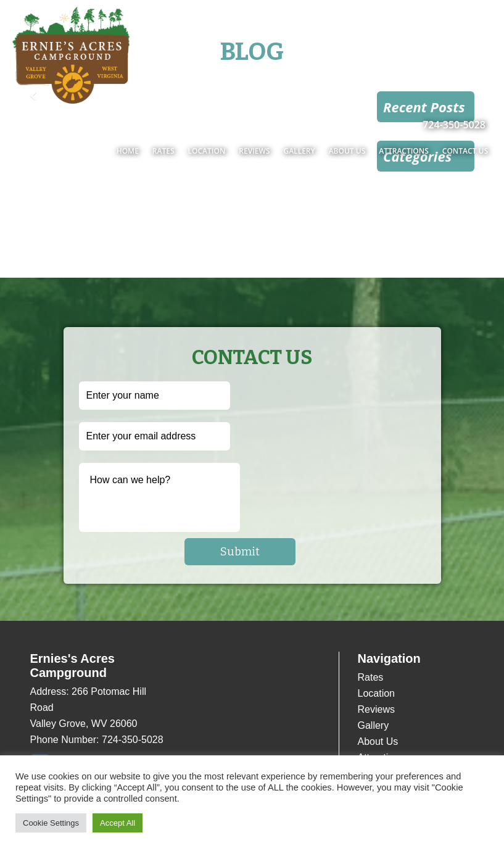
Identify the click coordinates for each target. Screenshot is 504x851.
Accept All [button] (118, 823)
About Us (347, 151)
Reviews (254, 151)
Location (207, 151)
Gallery (299, 151)
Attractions (404, 151)
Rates (163, 151)
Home (128, 151)
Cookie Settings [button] (51, 823)
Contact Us (465, 151)
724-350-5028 (454, 125)
